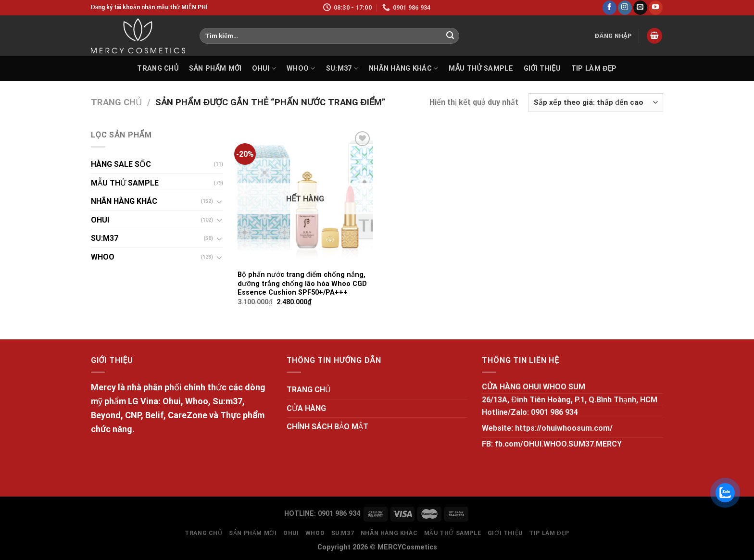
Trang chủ (116, 102)
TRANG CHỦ (158, 68)
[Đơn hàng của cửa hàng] (596, 103)
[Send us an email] (640, 8)
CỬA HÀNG (306, 408)
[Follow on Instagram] (625, 8)
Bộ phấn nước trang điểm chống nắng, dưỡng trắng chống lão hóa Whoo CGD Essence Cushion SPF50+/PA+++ (302, 284)
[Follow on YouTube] (656, 8)
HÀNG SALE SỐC (121, 164)
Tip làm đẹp (594, 68)
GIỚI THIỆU (542, 68)
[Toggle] (219, 201)
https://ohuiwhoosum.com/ (564, 428)
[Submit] (450, 36)
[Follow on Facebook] (609, 8)
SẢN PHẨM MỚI (215, 68)
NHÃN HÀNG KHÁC (404, 68)
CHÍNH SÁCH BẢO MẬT (327, 427)
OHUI (264, 68)
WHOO (301, 68)
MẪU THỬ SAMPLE (481, 68)
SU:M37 (342, 68)
